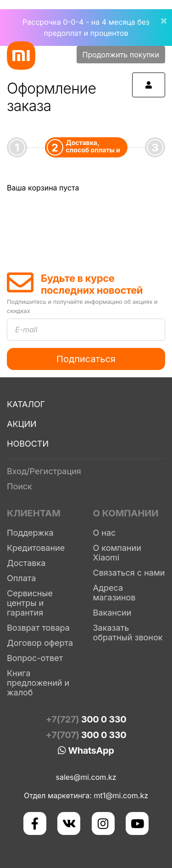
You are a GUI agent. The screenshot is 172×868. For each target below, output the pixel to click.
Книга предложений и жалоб (38, 683)
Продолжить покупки (121, 55)
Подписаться (86, 359)
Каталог (26, 404)
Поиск (19, 486)
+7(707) (86, 735)
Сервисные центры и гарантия (30, 603)
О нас (105, 533)
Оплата (21, 578)
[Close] (160, 15)
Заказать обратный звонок (128, 633)
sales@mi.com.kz (86, 777)
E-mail (26, 330)
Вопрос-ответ (35, 658)
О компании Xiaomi (117, 553)
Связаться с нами (129, 573)
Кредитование (36, 548)
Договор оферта (40, 643)
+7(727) (86, 719)
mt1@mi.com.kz (121, 795)
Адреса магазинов (114, 593)
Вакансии (112, 613)
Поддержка (30, 533)
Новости (28, 444)
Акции (22, 424)
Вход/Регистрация (44, 471)
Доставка (26, 563)
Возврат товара (38, 628)
